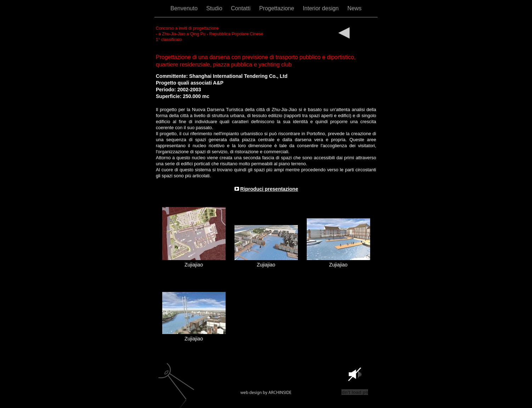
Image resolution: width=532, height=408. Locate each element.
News (355, 8)
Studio (215, 8)
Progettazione (278, 8)
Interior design (322, 8)
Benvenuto (185, 8)
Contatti (242, 8)
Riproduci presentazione (269, 189)
